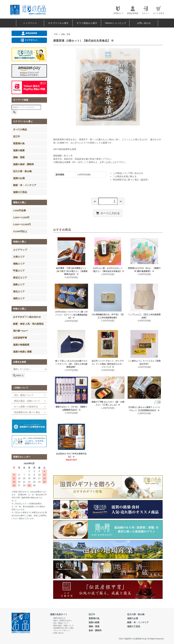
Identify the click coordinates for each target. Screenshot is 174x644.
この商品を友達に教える (125, 176)
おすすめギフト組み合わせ (27, 317)
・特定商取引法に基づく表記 (63, 628)
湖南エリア (19, 264)
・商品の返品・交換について (63, 625)
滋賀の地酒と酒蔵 (22, 352)
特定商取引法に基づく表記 (27, 412)
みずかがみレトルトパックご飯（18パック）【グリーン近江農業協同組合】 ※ (71, 315)
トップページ (30, 23)
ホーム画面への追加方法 (26, 407)
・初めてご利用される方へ (62, 621)
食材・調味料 (95, 630)
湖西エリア (19, 298)
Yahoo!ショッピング (116, 23)
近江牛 (17, 136)
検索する (18, 375)
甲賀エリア (19, 271)
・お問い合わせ (58, 633)
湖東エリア (19, 284)
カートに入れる (108, 213)
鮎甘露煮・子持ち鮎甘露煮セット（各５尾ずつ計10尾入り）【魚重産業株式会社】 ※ (71, 271)
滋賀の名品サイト (59, 614)
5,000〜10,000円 (22, 224)
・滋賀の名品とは (58, 618)
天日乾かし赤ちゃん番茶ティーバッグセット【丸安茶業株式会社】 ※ (144, 409)
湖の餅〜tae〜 (21, 331)
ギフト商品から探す (87, 23)
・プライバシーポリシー (61, 630)
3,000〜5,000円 (21, 217)
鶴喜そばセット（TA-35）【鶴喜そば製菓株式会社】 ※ (71, 408)
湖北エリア (19, 291)
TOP (56, 34)
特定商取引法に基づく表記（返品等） (131, 180)
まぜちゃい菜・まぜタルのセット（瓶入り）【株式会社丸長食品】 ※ (108, 270)
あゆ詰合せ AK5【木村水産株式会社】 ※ (71, 455)
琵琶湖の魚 (19, 143)
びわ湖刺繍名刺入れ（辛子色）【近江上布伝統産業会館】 (108, 316)
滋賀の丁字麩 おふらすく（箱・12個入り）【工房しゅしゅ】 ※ (108, 403)
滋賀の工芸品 (20, 192)
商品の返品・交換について (27, 401)
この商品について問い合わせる (128, 173)
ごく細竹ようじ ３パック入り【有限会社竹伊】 (144, 362)
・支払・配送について (60, 623)
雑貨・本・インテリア (25, 185)
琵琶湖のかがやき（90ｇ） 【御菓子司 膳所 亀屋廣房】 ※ (144, 270)
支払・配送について (24, 395)
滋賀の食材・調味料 (24, 164)
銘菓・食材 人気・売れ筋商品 (28, 324)
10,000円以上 (20, 231)
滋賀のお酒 (19, 178)
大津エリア (19, 257)
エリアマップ (20, 250)
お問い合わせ (144, 23)
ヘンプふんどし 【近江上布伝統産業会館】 (144, 316)
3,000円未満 (19, 210)
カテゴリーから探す (58, 23)
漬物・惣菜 (66, 34)
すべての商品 (20, 129)
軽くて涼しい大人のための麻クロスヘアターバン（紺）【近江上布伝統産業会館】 (71, 364)
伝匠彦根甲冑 (20, 338)
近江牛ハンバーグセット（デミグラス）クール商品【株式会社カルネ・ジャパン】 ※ (108, 364)
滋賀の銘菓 (19, 150)
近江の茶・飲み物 (22, 171)
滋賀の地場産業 (21, 345)
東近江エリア (20, 277)
